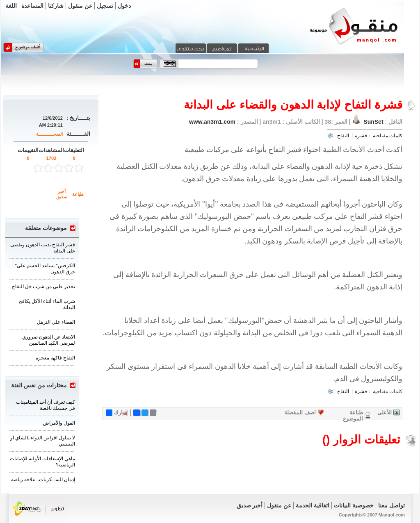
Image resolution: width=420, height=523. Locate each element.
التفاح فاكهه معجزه (55, 358)
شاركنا (56, 6)
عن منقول (80, 6)
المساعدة (32, 6)
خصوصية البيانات (354, 505)
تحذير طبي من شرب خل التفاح (43, 287)
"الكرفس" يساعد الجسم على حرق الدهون (45, 269)
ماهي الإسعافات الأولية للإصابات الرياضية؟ (42, 462)
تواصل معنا (391, 505)
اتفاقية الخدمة (313, 505)
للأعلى (385, 413)
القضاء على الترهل (56, 322)
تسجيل (105, 6)
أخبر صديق (62, 194)
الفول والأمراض (59, 423)
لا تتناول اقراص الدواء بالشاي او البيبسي (43, 441)
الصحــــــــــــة (49, 134)
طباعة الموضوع (353, 416)
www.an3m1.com (212, 122)
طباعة (78, 194)
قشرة (361, 136)
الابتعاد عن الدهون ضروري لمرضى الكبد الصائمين (49, 340)
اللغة (11, 6)
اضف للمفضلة (300, 413)
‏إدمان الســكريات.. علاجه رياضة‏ (43, 480)
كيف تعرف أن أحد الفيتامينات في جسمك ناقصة (46, 405)
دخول (124, 6)
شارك (116, 413)
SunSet (373, 122)
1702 (51, 158)
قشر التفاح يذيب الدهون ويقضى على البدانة (43, 248)
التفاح (343, 136)
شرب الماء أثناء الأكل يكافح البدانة (47, 304)
